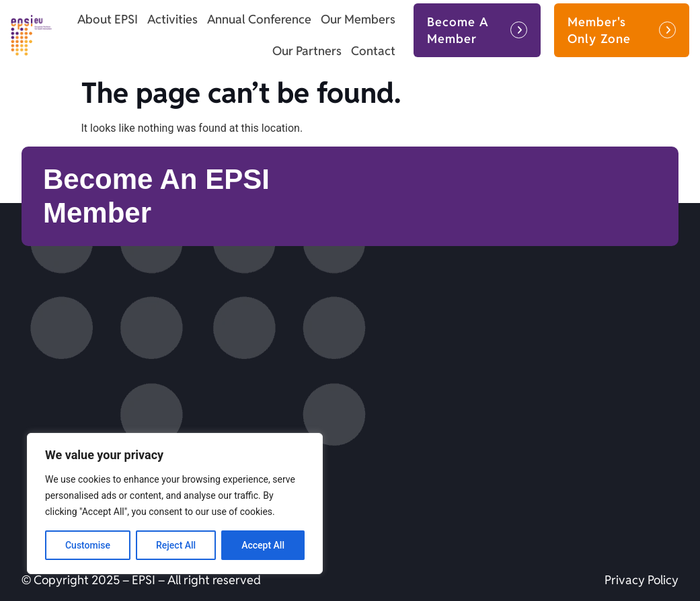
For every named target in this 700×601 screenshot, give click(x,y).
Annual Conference (259, 19)
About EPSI (108, 19)
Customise (88, 545)
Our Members (358, 19)
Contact (373, 51)
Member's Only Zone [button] (599, 30)
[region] (175, 504)
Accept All (263, 545)
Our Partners (307, 51)
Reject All (176, 545)
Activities (172, 19)
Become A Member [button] (458, 30)
